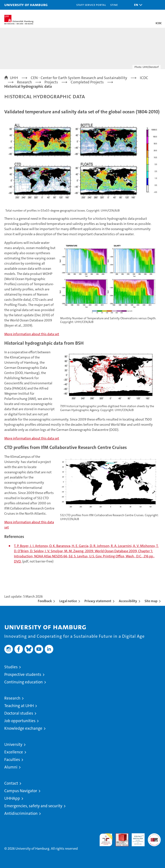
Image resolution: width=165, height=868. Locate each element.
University (13, 744)
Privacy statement (98, 601)
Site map (151, 601)
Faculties (12, 760)
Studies (11, 667)
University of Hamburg (26, 5)
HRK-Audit (136, 838)
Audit (120, 836)
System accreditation (154, 838)
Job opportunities (20, 721)
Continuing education (24, 682)
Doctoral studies (19, 713)
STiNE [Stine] (114, 5)
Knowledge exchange (23, 728)
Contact (11, 783)
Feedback (45, 601)
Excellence (14, 752)
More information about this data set (32, 334)
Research (12, 698)
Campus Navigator (21, 791)
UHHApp (12, 798)
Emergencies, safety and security (33, 806)
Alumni (11, 767)
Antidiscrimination (21, 813)
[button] (137, 5)
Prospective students (23, 674)
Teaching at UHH (19, 706)
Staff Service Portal (91, 5)
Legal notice (68, 601)
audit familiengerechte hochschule (106, 840)
